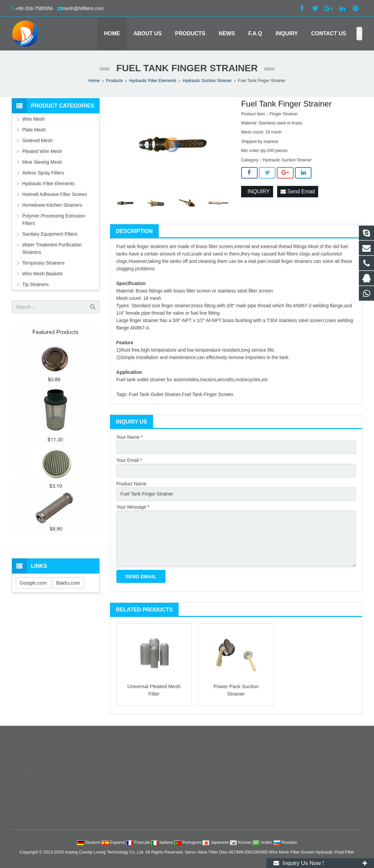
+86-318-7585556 (35, 8)
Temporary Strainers (43, 263)
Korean (241, 842)
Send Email (298, 191)
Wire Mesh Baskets (43, 274)
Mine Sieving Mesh (42, 162)
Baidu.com (68, 583)
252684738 (209, 765)
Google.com (33, 583)
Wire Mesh (33, 119)
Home (94, 81)
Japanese (216, 842)
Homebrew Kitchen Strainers (52, 205)
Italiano (163, 842)
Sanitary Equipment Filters (50, 234)
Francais (139, 842)
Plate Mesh (34, 130)
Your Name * (130, 437)
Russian (285, 842)
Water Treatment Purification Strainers (52, 248)
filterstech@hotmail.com (220, 804)
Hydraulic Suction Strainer (207, 81)
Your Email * (129, 460)
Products (115, 81)
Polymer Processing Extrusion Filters (54, 220)
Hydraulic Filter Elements (153, 81)
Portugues (188, 842)
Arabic (263, 842)
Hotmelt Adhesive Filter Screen (54, 194)
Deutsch (89, 842)
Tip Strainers (35, 284)
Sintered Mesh (37, 141)
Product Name (131, 484)
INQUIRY (257, 191)
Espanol (114, 842)
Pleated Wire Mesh (42, 151)
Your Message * (133, 507)
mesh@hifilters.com (83, 8)
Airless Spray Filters (43, 173)
